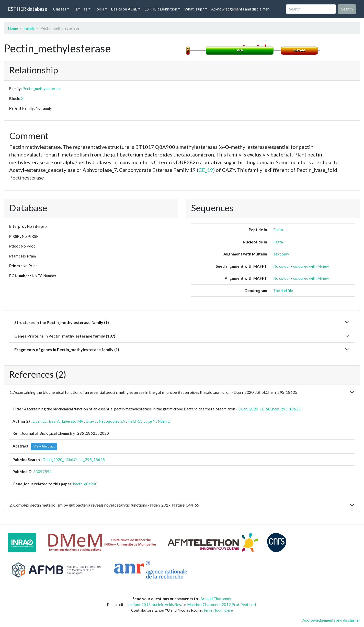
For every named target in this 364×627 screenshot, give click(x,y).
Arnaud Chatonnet (216, 599)
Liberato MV (73, 421)
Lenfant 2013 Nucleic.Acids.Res (154, 604)
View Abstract (44, 446)
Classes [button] (60, 9)
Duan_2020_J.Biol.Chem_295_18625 (269, 409)
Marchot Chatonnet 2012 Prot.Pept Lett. (222, 604)
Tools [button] (99, 9)
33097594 (42, 472)
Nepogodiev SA (112, 421)
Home (13, 28)
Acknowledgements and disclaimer (240, 9)
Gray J (91, 421)
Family (29, 28)
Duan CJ (39, 421)
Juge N (150, 421)
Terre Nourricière (218, 610)
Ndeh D (164, 421)
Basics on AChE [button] (124, 9)
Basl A (54, 421)
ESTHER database (27, 9)
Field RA (134, 421)
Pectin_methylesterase (42, 88)
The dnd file (283, 290)
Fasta (278, 230)
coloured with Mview (311, 266)
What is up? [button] (194, 9)
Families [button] (80, 9)
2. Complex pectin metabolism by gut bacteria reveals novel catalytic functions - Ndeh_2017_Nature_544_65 (104, 505)
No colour (282, 266)
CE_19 (206, 170)
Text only (281, 254)
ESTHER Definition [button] (161, 9)
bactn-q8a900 (85, 484)
